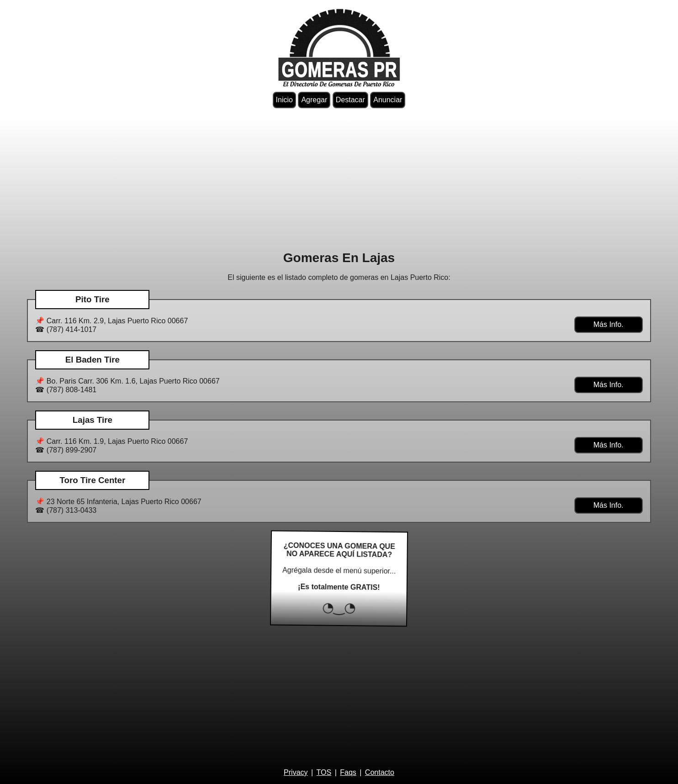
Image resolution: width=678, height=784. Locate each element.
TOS (324, 772)
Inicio (284, 100)
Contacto (380, 772)
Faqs (348, 772)
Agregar (314, 100)
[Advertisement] (339, 179)
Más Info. (609, 324)
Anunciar (388, 100)
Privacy (296, 772)
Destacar (350, 100)
